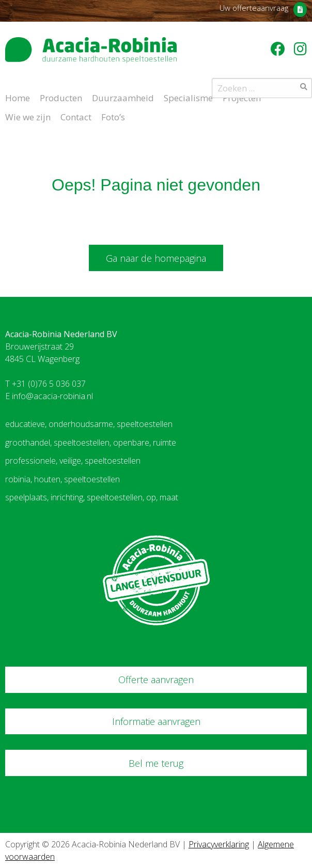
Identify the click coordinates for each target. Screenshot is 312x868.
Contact (76, 116)
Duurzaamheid (123, 97)
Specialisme (188, 97)
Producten (61, 97)
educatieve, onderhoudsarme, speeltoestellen (89, 424)
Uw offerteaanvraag (254, 8)
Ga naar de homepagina (156, 258)
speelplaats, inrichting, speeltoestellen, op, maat (92, 497)
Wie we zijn (28, 116)
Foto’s (113, 116)
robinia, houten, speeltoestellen (63, 479)
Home (18, 97)
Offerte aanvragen (156, 680)
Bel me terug (156, 763)
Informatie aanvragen (156, 721)
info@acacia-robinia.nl (52, 396)
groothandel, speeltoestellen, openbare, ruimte (91, 443)
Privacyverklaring (219, 844)
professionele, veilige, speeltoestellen (73, 461)
